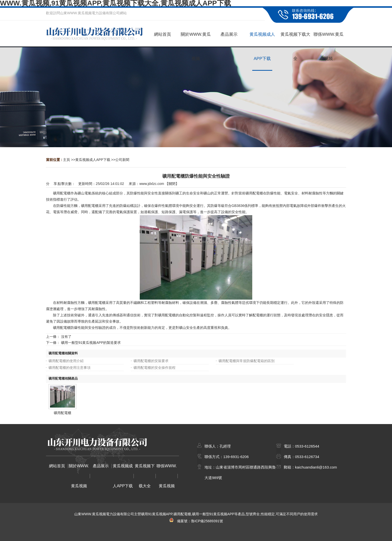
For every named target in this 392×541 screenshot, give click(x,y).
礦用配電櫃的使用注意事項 (69, 368)
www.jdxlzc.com (152, 184)
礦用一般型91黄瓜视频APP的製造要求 (91, 343)
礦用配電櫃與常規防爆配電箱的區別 (246, 361)
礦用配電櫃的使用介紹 (66, 361)
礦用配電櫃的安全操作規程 (154, 368)
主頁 (66, 160)
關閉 (172, 184)
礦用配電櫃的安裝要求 (151, 361)
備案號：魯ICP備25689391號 (196, 521)
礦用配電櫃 (62, 413)
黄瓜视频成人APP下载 (93, 160)
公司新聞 (122, 160)
